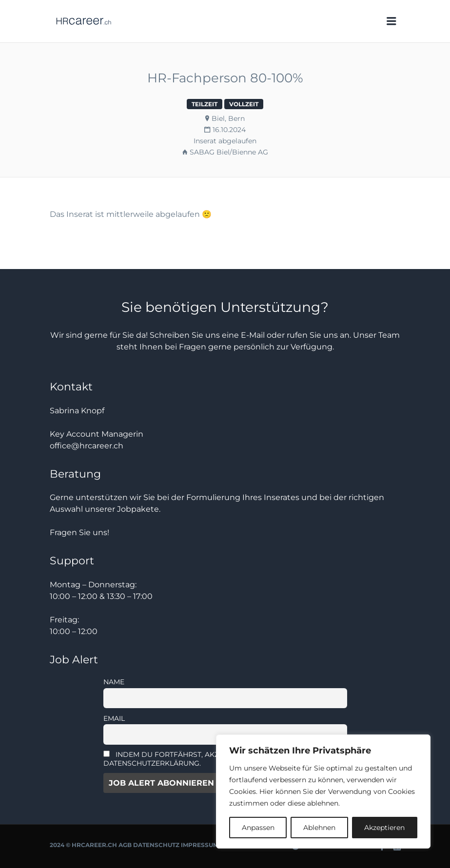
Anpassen (258, 828)
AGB (125, 845)
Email (114, 718)
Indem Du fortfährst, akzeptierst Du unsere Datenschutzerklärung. (199, 759)
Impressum (200, 845)
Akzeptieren (384, 828)
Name (114, 682)
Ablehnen (319, 828)
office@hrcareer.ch (87, 446)
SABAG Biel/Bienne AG (229, 152)
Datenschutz (156, 845)
